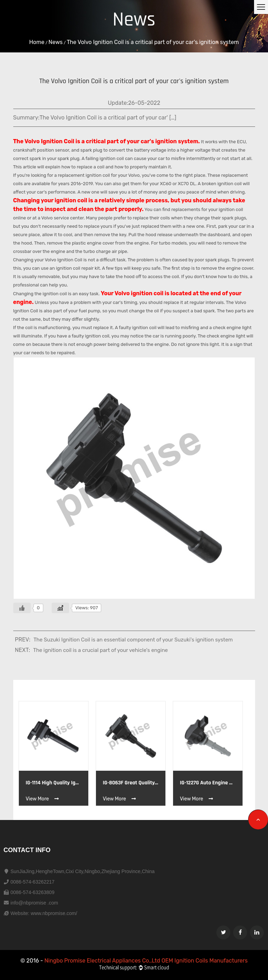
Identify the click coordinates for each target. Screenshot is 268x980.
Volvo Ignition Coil (49, 141)
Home (37, 42)
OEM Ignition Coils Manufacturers (205, 961)
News (56, 42)
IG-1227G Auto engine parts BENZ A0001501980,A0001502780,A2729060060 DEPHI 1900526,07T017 (208, 783)
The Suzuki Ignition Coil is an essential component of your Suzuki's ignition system (133, 640)
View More (43, 799)
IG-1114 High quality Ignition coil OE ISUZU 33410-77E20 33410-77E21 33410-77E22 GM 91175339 (54, 783)
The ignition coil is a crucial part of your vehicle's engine (100, 650)
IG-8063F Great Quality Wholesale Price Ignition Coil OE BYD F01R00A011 (131, 783)
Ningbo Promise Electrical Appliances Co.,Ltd (103, 961)
